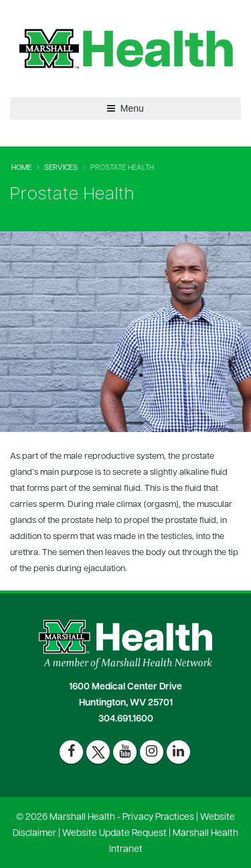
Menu (125, 108)
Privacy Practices (158, 818)
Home (21, 168)
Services (61, 168)
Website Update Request (114, 834)
